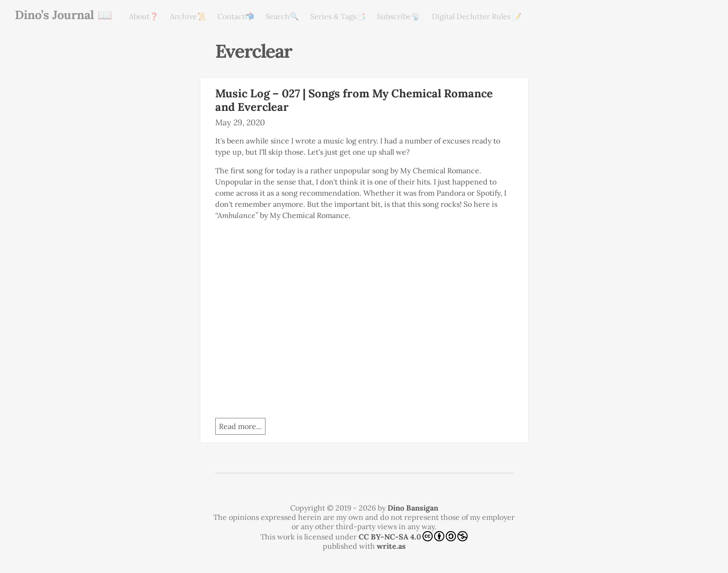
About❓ (144, 16)
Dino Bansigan (413, 508)
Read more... (240, 426)
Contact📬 (236, 16)
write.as (391, 546)
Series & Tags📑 (338, 16)
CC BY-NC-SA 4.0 (413, 536)
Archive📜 (188, 16)
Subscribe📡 (399, 16)
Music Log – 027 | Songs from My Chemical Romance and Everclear (354, 100)
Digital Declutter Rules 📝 (477, 16)
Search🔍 (282, 16)
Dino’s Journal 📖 (64, 15)
